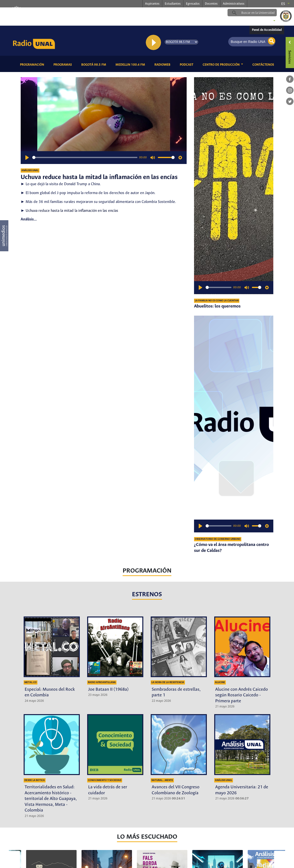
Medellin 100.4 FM (131, 64)
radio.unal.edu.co (87, 13)
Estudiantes (173, 4)
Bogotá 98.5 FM (95, 64)
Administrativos (234, 4)
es (283, 4)
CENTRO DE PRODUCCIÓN (221, 65)
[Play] (27, 158)
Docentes (211, 4)
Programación (33, 64)
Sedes (266, 21)
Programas (64, 64)
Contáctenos (264, 64)
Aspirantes (152, 4)
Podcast (187, 64)
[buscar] (260, 13)
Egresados (193, 4)
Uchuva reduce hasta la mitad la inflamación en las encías (72, 211)
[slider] (85, 157)
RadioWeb (163, 64)
